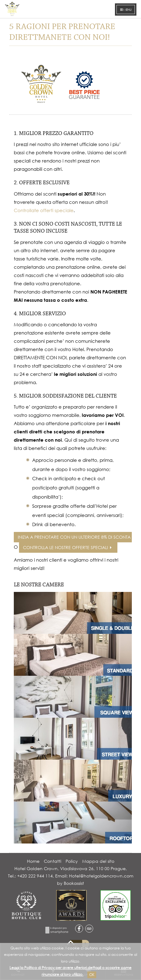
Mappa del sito (98, 861)
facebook (79, 929)
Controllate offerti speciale (44, 210)
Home (33, 861)
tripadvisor (89, 929)
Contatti (53, 861)
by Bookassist (70, 883)
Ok (92, 975)
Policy (72, 861)
